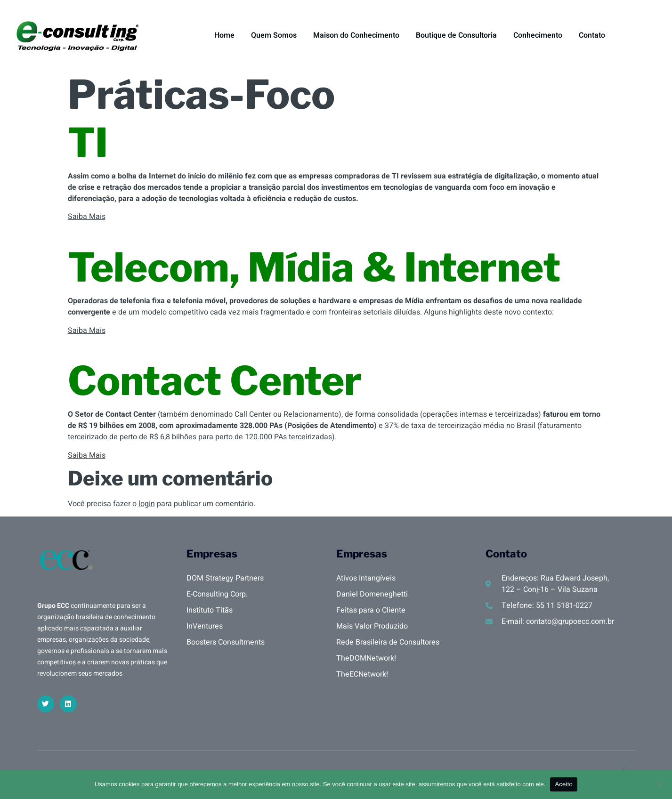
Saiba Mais (87, 217)
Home (224, 35)
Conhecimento (538, 35)
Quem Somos (274, 35)
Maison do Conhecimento (356, 35)
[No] (660, 784)
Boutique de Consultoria (456, 35)
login (147, 504)
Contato (592, 35)
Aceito (564, 784)
